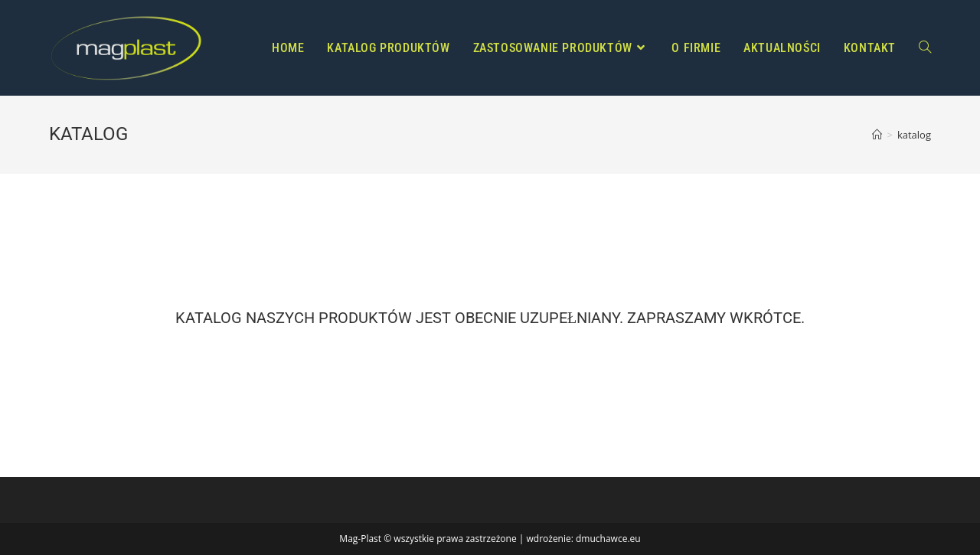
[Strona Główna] (877, 135)
